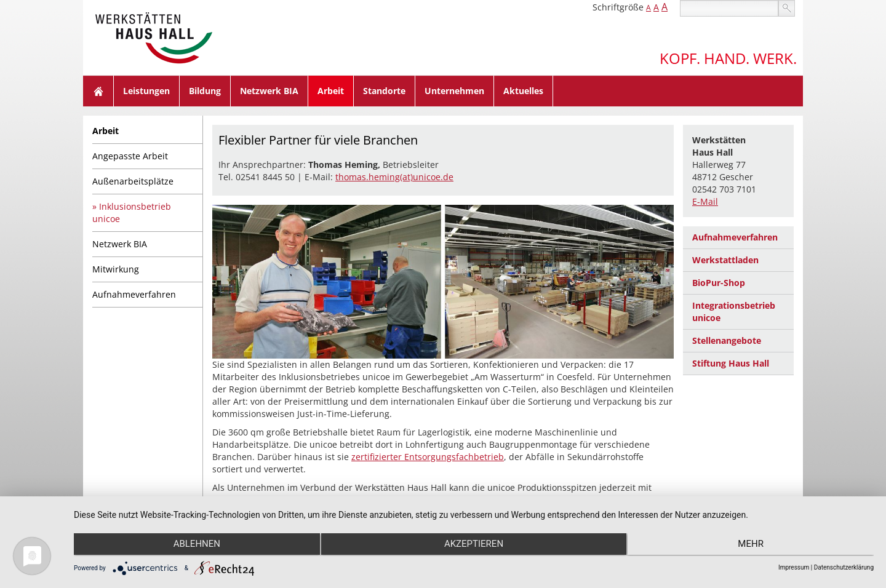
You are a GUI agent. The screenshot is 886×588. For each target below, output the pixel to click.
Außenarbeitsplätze (133, 181)
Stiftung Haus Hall (731, 363)
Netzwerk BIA (269, 91)
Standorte (384, 91)
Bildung (205, 91)
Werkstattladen (725, 260)
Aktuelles (523, 91)
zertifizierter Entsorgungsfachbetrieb (428, 457)
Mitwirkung (116, 269)
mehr (754, 546)
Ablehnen (193, 546)
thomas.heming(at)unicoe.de (394, 177)
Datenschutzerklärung (844, 567)
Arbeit (331, 91)
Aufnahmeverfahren (134, 294)
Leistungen (146, 91)
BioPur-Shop (719, 283)
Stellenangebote (727, 340)
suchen (787, 8)
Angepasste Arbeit (130, 156)
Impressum (794, 567)
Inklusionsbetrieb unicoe (132, 213)
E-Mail (705, 201)
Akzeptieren (474, 546)
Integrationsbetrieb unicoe (734, 312)
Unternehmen (454, 91)
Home (98, 91)
